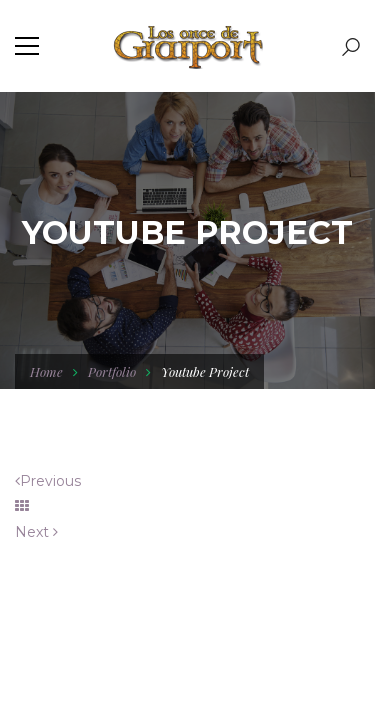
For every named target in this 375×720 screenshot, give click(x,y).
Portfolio (112, 371)
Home (46, 371)
